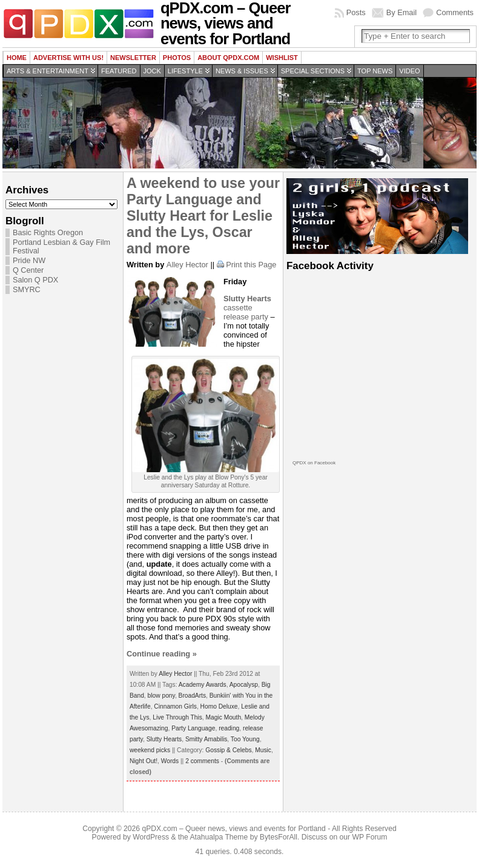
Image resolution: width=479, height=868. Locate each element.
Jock (152, 71)
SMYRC (27, 290)
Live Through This (177, 717)
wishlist (282, 58)
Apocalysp (244, 685)
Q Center (28, 270)
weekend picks (150, 750)
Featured (119, 71)
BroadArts (193, 696)
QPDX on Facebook (314, 463)
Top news (375, 71)
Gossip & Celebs (228, 750)
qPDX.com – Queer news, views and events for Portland (233, 829)
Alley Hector (187, 265)
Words (170, 761)
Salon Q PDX (35, 280)
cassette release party (247, 308)
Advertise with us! (68, 58)
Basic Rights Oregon (48, 233)
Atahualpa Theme (219, 837)
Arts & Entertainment (48, 71)
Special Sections (313, 71)
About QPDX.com (228, 58)
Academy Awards (203, 685)
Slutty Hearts (164, 739)
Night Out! (144, 761)
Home (17, 58)
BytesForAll (279, 837)
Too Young (245, 739)
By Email (402, 12)
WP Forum (370, 837)
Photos (177, 58)
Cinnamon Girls (175, 706)
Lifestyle (185, 71)
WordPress (151, 837)
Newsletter (133, 58)
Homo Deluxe (219, 706)
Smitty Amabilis (206, 739)
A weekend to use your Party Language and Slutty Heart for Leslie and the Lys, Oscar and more (203, 216)
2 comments (202, 761)
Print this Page (251, 265)
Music (263, 750)
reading (229, 728)
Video (409, 71)
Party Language (193, 728)
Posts (356, 12)
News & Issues (242, 71)
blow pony (161, 696)
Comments (455, 12)
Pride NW (29, 261)
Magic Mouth (224, 717)
